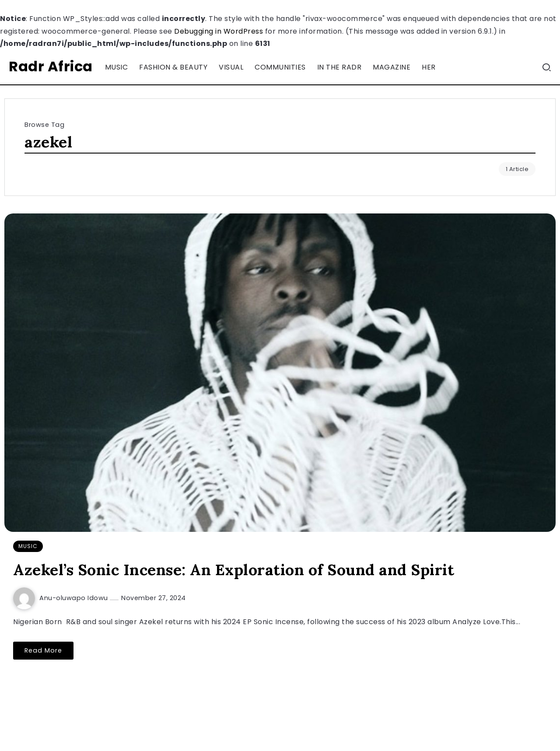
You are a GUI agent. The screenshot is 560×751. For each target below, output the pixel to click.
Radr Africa (51, 66)
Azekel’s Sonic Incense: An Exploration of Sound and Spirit (234, 570)
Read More (43, 650)
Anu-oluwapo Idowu (75, 598)
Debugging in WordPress (219, 31)
